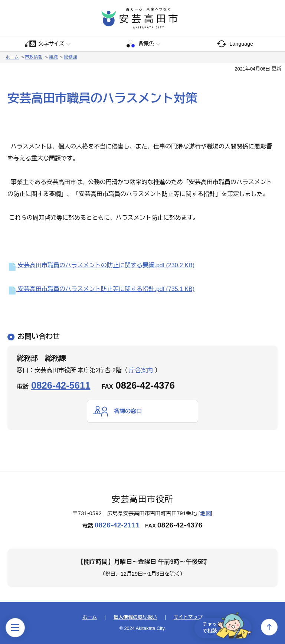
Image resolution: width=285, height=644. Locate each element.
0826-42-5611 (61, 385)
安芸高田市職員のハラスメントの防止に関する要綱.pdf (101, 265)
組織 (53, 57)
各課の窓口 (129, 411)
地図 (205, 513)
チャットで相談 (223, 627)
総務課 (71, 57)
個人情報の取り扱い (135, 618)
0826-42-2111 (117, 525)
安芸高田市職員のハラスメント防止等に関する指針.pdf (101, 289)
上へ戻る (269, 627)
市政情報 (34, 57)
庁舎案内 (141, 370)
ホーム (12, 57)
